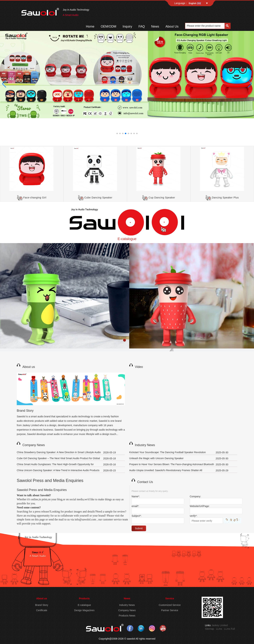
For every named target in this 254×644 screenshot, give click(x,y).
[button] (117, 133)
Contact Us (145, 482)
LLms (219, 629)
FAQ (142, 26)
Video (139, 367)
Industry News (145, 445)
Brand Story (25, 411)
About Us (172, 26)
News (155, 26)
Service (170, 598)
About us (29, 367)
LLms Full (230, 629)
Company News (34, 445)
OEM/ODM (108, 26)
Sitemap (209, 629)
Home (90, 26)
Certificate (42, 610)
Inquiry (127, 26)
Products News (127, 616)
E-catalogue (127, 239)
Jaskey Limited (220, 625)
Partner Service (170, 610)
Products (84, 598)
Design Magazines (84, 610)
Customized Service (170, 605)
